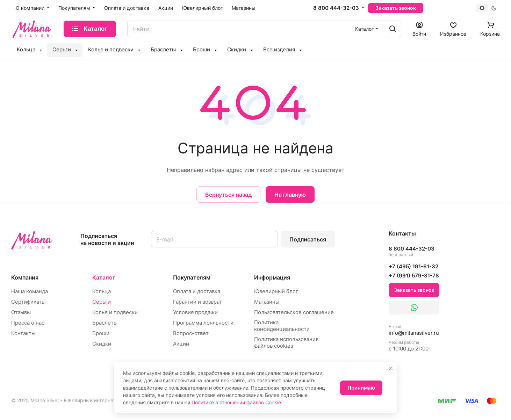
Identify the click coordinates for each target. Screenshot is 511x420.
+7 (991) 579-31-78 (414, 276)
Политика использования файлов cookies (286, 342)
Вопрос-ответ (191, 333)
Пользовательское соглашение (294, 312)
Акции (181, 344)
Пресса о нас (28, 323)
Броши (101, 333)
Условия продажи (195, 312)
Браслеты (105, 323)
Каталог (104, 277)
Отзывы (21, 312)
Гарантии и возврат (197, 302)
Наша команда (30, 291)
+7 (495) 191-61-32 (413, 266)
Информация (272, 277)
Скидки (102, 344)
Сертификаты (28, 302)
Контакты (23, 333)
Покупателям (192, 277)
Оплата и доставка (197, 291)
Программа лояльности (203, 323)
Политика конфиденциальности (282, 326)
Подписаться (308, 239)
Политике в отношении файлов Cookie (236, 402)
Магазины (267, 302)
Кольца (102, 291)
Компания (25, 277)
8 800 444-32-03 (336, 8)
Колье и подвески (115, 312)
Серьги (102, 302)
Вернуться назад (228, 195)
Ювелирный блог (276, 291)
